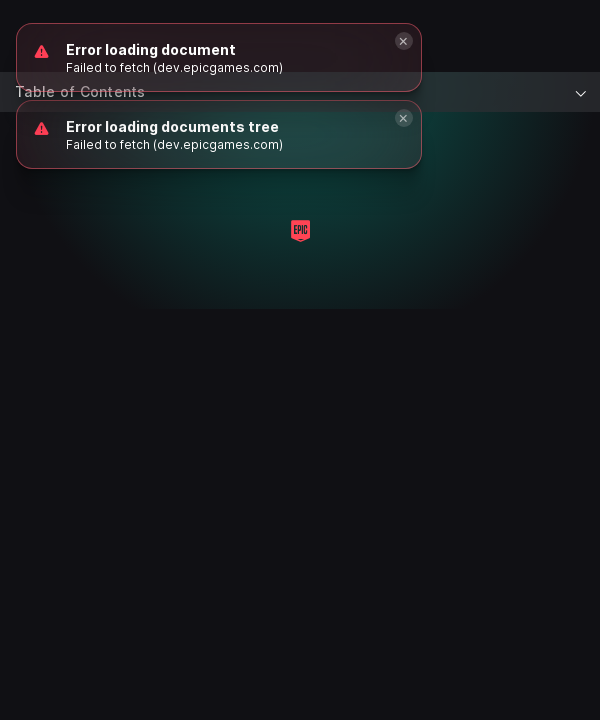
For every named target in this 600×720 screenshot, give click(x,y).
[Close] (404, 118)
